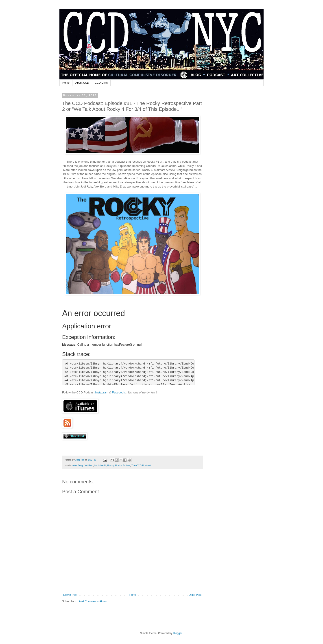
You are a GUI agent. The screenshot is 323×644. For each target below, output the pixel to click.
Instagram (102, 392)
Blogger (178, 633)
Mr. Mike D (100, 465)
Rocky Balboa (123, 465)
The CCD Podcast (141, 465)
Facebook (118, 392)
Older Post (195, 595)
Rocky (110, 465)
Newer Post (70, 595)
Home (66, 83)
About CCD (82, 83)
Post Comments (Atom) (93, 601)
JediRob (89, 465)
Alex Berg (77, 465)
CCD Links (101, 83)
